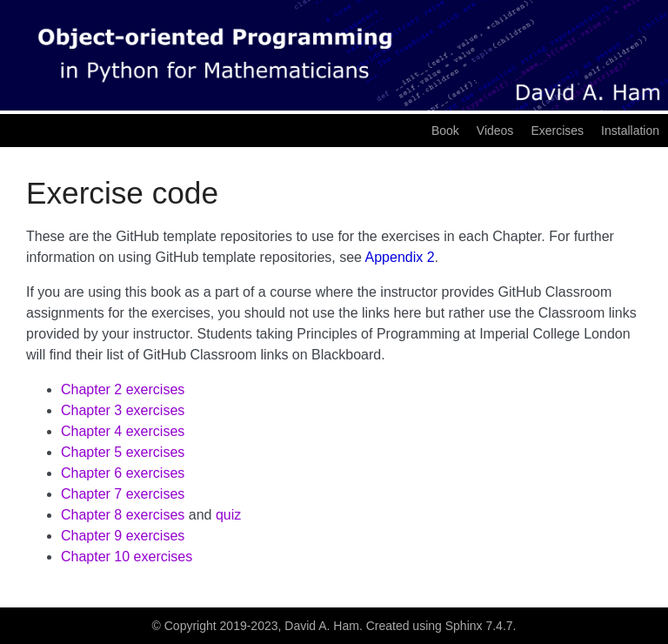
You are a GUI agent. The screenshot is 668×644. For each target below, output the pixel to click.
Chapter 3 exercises (123, 410)
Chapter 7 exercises (123, 494)
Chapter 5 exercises (123, 452)
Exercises (557, 131)
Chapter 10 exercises (127, 557)
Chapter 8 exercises (123, 515)
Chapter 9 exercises (123, 536)
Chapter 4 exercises (123, 431)
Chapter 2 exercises (123, 389)
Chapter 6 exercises (123, 473)
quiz (228, 515)
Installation (630, 131)
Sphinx (464, 626)
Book (445, 131)
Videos (495, 131)
